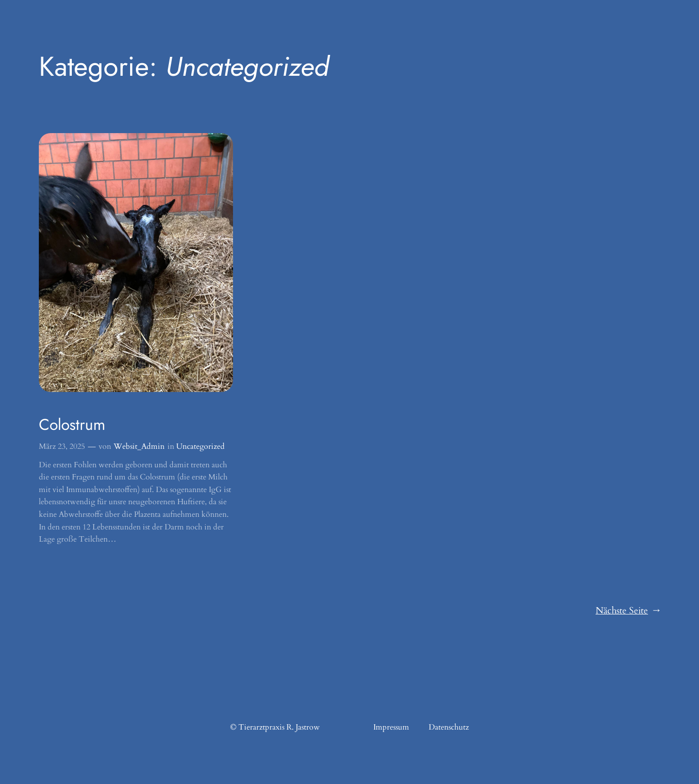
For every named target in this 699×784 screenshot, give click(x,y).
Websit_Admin (139, 446)
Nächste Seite (628, 611)
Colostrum (72, 425)
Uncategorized (200, 446)
